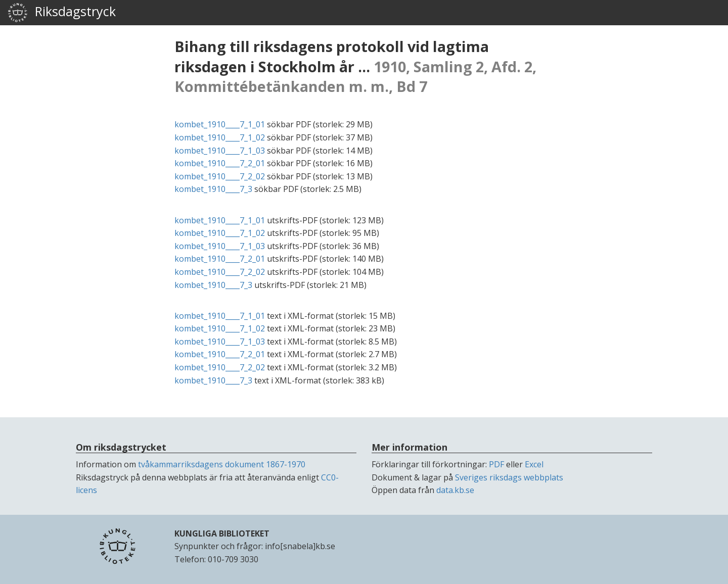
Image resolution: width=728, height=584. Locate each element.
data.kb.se (455, 490)
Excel (534, 464)
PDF (496, 464)
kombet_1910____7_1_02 (220, 137)
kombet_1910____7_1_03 (220, 151)
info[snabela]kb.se (300, 546)
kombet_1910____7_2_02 (220, 176)
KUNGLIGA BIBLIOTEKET (222, 533)
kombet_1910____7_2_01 (220, 163)
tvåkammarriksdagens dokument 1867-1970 (222, 464)
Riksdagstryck (62, 13)
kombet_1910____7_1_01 (220, 124)
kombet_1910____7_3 (213, 189)
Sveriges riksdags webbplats (509, 477)
